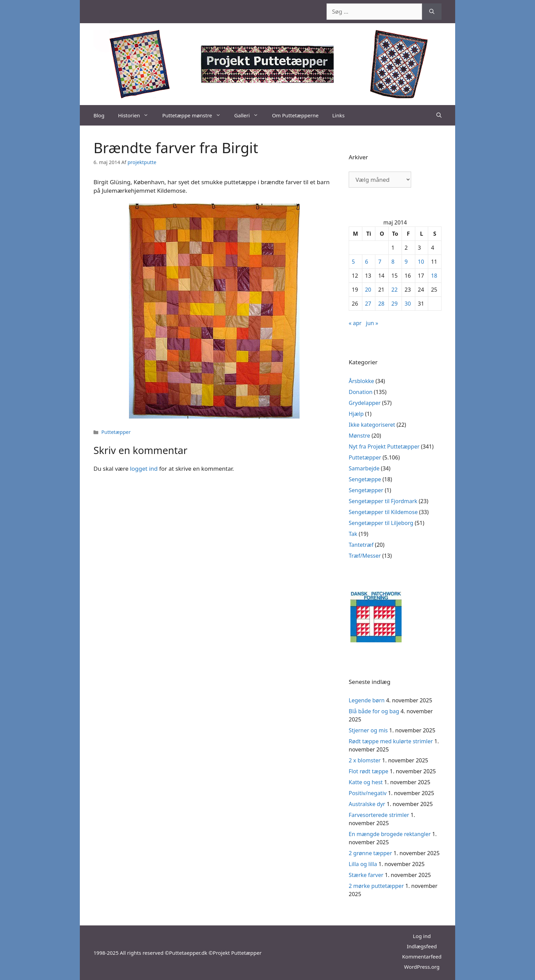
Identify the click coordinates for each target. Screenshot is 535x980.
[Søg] (432, 12)
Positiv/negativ (368, 793)
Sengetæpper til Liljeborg (381, 523)
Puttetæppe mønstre (195, 115)
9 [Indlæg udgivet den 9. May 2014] (406, 262)
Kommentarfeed (422, 956)
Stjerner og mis (368, 730)
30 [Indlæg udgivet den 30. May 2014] (408, 304)
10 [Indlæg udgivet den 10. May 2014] (421, 262)
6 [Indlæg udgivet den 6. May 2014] (367, 262)
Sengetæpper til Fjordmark (383, 501)
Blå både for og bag (374, 711)
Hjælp (356, 414)
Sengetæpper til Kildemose (383, 512)
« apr (355, 323)
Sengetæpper (366, 490)
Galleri (250, 115)
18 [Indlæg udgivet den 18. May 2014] (434, 276)
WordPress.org (422, 967)
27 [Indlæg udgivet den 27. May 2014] (368, 304)
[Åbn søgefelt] (439, 115)
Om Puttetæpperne (295, 115)
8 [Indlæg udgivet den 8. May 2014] (393, 262)
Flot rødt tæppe (368, 771)
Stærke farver (366, 875)
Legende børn (367, 700)
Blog (99, 115)
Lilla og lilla (363, 864)
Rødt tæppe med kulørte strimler (391, 741)
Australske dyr (367, 804)
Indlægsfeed (422, 946)
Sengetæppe (365, 479)
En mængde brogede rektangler (390, 834)
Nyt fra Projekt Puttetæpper (384, 447)
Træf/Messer (365, 556)
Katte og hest (366, 782)
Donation (361, 392)
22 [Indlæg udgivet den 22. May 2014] (394, 290)
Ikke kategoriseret (372, 425)
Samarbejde (364, 468)
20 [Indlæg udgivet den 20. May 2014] (368, 290)
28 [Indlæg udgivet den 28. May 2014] (381, 304)
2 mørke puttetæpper (376, 886)
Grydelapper (365, 403)
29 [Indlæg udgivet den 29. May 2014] (394, 304)
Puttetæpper (116, 432)
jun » (372, 323)
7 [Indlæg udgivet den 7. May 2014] (380, 262)
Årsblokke (361, 381)
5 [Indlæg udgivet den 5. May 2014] (353, 262)
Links (338, 115)
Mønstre (359, 436)
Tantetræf (361, 545)
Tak (353, 534)
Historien (137, 115)
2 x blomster (365, 760)
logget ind (144, 469)
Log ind (422, 936)
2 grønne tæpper (370, 853)
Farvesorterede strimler (379, 815)
